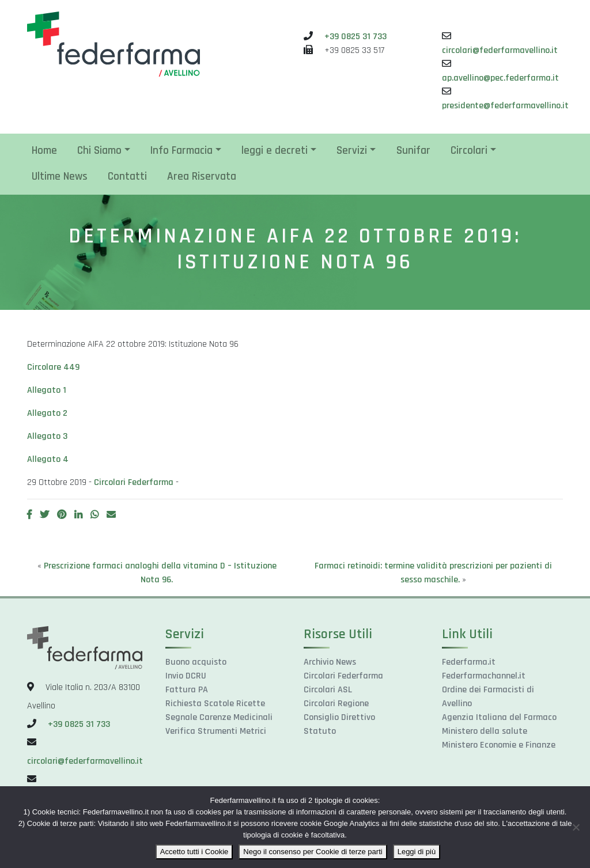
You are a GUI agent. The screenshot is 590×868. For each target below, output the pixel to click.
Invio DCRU (186, 676)
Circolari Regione (336, 704)
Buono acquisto (196, 662)
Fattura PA (187, 690)
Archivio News (330, 662)
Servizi (352, 151)
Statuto (320, 731)
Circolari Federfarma (134, 482)
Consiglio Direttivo (339, 717)
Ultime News (60, 177)
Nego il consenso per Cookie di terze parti (313, 852)
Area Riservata (202, 177)
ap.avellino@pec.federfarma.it (500, 78)
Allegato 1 (47, 390)
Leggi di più (417, 852)
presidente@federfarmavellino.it (505, 106)
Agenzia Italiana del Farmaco (499, 717)
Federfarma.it (469, 662)
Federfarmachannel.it (484, 676)
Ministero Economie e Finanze (499, 745)
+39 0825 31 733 (355, 37)
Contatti (127, 177)
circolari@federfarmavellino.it (500, 50)
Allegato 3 (47, 436)
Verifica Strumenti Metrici (216, 731)
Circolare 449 (53, 367)
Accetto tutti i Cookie (194, 852)
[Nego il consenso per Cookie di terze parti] (576, 827)
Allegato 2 (47, 413)
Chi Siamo (99, 151)
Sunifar (413, 151)
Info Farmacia (181, 151)
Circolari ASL (328, 690)
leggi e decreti (275, 151)
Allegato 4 (48, 459)
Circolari (469, 151)
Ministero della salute (485, 731)
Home (44, 151)
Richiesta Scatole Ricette (215, 704)
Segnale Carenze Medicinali (219, 717)
